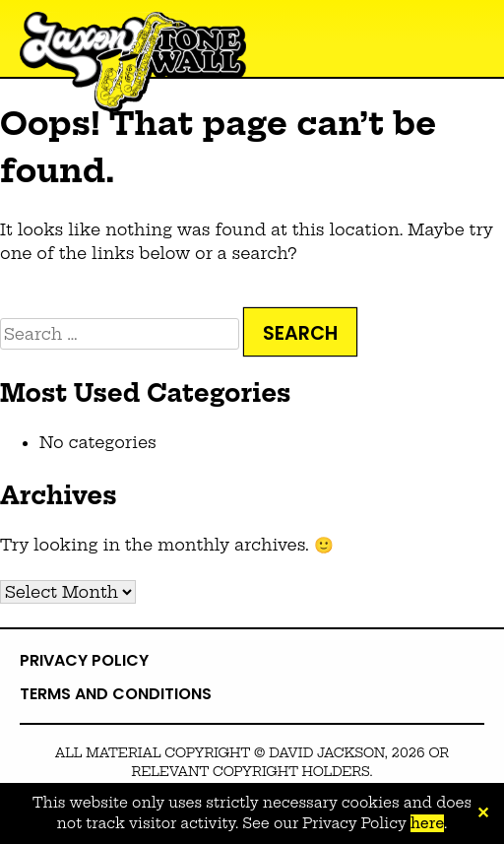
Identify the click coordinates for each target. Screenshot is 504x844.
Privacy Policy (84, 660)
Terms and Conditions (116, 694)
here (427, 823)
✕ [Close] (483, 813)
